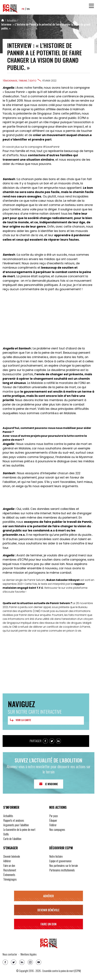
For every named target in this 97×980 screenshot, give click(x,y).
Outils (6, 834)
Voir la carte (20, 720)
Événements (9, 875)
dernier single (14, 580)
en (28, 9)
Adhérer (7, 861)
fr (23, 9)
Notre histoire (56, 856)
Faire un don (9, 865)
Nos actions (58, 807)
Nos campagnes (57, 830)
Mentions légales (29, 954)
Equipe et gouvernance (60, 861)
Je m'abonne (51, 784)
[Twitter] (14, 962)
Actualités (12, 20)
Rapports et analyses (14, 820)
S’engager (11, 848)
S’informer (11, 807)
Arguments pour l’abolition (16, 825)
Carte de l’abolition (12, 839)
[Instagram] (30, 962)
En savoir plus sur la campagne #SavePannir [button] (31, 147)
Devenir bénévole (12, 856)
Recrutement (10, 870)
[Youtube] (39, 962)
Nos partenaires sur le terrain (64, 865)
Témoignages (10, 879)
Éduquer (53, 820)
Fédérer (53, 825)
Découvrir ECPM (61, 848)
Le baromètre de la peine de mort (19, 830)
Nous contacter (10, 954)
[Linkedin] (22, 962)
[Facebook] (5, 962)
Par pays (54, 816)
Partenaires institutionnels (62, 870)
